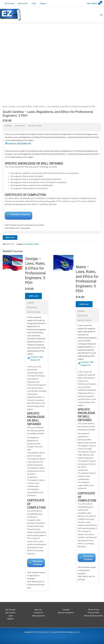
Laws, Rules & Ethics (24, 106)
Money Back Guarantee (94, 616)
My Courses (9, 3)
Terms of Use (94, 610)
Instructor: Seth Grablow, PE (19, 143)
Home (5, 106)
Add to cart (10, 237)
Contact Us (38, 613)
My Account (23, 3)
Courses (12, 106)
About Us (38, 610)
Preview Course (35, 126)
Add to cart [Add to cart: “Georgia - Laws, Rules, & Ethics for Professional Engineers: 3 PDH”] (33, 296)
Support (43, 3)
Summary (8, 126)
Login (34, 3)
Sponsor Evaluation (66, 613)
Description (20, 126)
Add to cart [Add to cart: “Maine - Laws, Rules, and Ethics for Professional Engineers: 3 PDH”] (84, 304)
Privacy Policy (94, 613)
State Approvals (38, 616)
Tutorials (66, 610)
